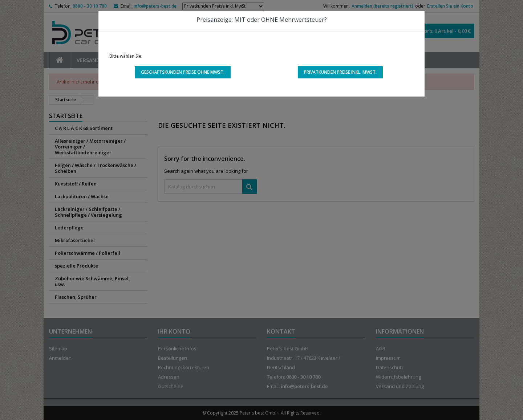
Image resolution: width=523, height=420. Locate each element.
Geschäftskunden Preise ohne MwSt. (183, 72)
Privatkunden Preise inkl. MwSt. (340, 72)
